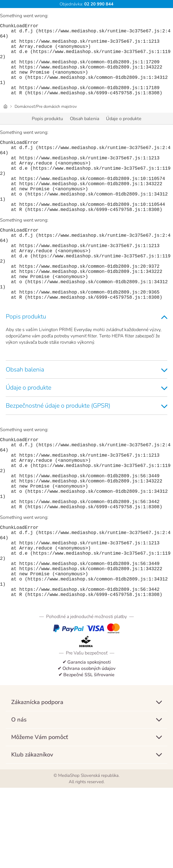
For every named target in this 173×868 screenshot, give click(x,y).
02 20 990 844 (98, 4)
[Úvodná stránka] (5, 123)
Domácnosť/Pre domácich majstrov (46, 123)
